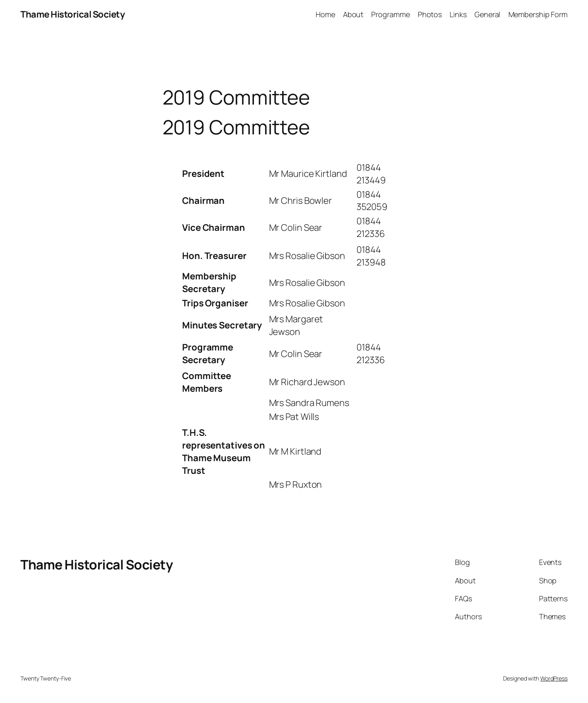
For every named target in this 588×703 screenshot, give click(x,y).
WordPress (554, 678)
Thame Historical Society (72, 14)
